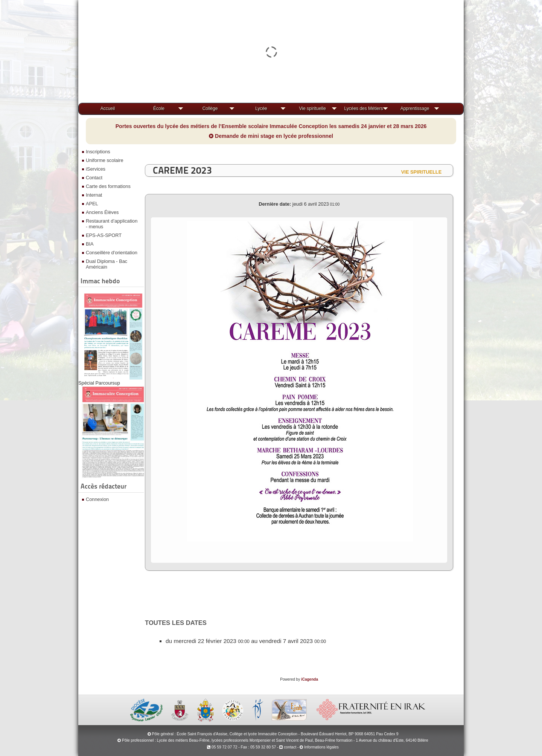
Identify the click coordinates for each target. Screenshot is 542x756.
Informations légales (321, 747)
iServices (96, 169)
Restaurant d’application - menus (112, 224)
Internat (94, 195)
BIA (90, 244)
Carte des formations (108, 186)
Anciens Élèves (102, 212)
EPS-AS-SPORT (104, 235)
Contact (94, 178)
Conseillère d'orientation (112, 253)
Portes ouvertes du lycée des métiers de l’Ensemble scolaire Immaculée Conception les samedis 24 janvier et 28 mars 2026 (271, 126)
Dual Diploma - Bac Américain (107, 264)
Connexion (97, 499)
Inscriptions (98, 152)
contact (288, 747)
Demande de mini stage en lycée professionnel (271, 136)
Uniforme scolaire (105, 160)
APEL (92, 204)
